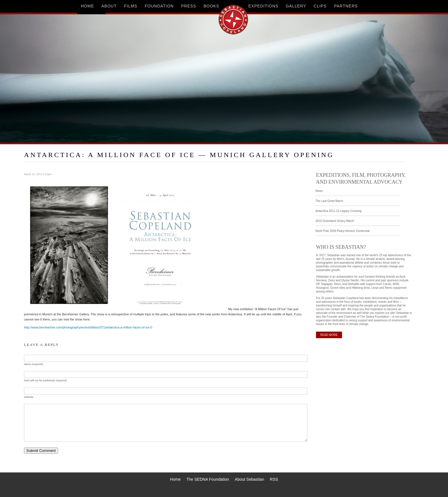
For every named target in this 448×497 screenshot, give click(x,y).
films (131, 6)
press (189, 6)
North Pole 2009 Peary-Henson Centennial (343, 231)
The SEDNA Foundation (208, 479)
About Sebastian (250, 479)
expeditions (263, 6)
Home (175, 479)
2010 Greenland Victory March (335, 221)
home (87, 6)
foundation (159, 6)
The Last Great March (329, 201)
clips (320, 6)
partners (346, 6)
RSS (274, 479)
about (109, 6)
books (211, 6)
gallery (296, 6)
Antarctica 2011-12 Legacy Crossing (338, 211)
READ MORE (329, 335)
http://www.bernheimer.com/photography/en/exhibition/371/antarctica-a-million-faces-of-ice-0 (88, 327)
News (319, 191)
